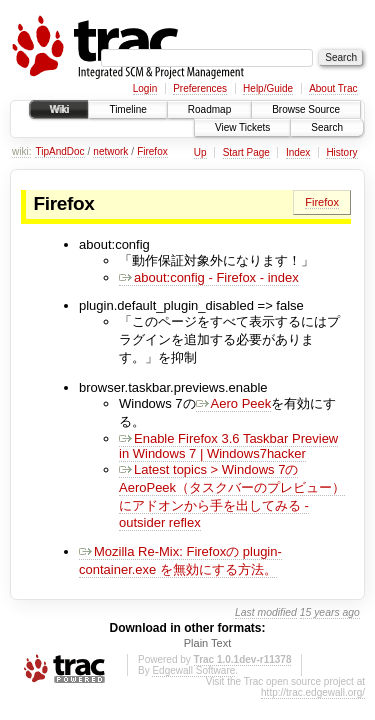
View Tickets (242, 127)
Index (298, 152)
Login (145, 88)
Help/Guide (268, 88)
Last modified (266, 612)
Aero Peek (234, 403)
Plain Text (208, 643)
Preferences (200, 88)
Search (327, 127)
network (110, 151)
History (341, 152)
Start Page (246, 152)
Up (200, 152)
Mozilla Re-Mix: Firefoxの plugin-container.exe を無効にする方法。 (180, 560)
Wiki (59, 109)
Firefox (152, 151)
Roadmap (209, 109)
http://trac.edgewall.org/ (313, 692)
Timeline (127, 109)
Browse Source (306, 109)
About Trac (333, 88)
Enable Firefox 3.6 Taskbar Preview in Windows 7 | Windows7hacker (228, 446)
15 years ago (330, 612)
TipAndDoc (59, 151)
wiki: (21, 151)
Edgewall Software (193, 670)
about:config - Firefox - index (209, 277)
